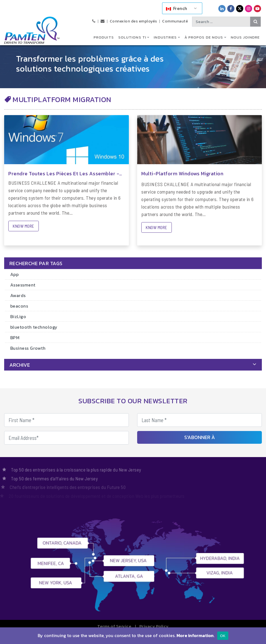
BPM (15, 338)
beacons (19, 306)
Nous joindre (245, 37)
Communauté (175, 21)
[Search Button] (256, 22)
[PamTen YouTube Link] (257, 8)
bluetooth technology (34, 327)
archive (20, 365)
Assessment (23, 285)
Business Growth (28, 348)
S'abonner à (200, 437)
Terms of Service (114, 626)
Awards (18, 295)
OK (223, 636)
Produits (104, 37)
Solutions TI (132, 37)
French (177, 8)
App (15, 274)
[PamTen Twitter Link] (240, 8)
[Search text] (221, 22)
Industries (165, 37)
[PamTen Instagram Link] (249, 8)
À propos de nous (204, 37)
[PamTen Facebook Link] (231, 8)
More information (195, 635)
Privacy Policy (154, 626)
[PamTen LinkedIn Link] (222, 8)
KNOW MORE (24, 226)
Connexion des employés (133, 21)
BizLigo (18, 316)
